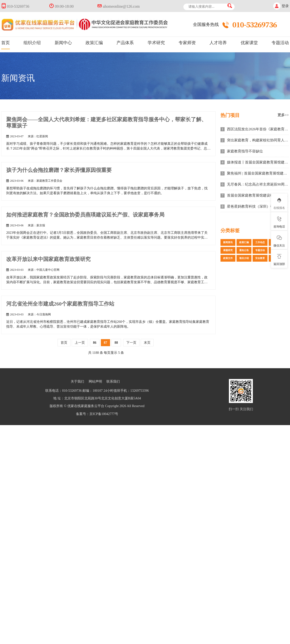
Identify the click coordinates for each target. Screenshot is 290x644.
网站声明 (95, 382)
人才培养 (218, 43)
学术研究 (156, 43)
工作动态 (260, 242)
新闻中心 (63, 43)
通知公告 (244, 250)
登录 (285, 6)
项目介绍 (244, 258)
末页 (147, 343)
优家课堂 (249, 43)
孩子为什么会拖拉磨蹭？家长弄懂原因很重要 (59, 170)
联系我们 (113, 382)
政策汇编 (94, 43)
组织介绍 (32, 43)
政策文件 (228, 258)
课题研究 (228, 250)
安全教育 (260, 258)
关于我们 (77, 382)
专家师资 (187, 43)
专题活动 (280, 43)
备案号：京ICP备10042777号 (97, 414)
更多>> (283, 115)
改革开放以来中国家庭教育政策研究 (48, 259)
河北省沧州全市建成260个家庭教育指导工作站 (60, 304)
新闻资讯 (228, 242)
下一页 (131, 343)
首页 (6, 43)
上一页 (80, 343)
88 (116, 343)
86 (95, 343)
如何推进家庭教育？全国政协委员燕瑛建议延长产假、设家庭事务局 (85, 215)
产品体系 (125, 43)
